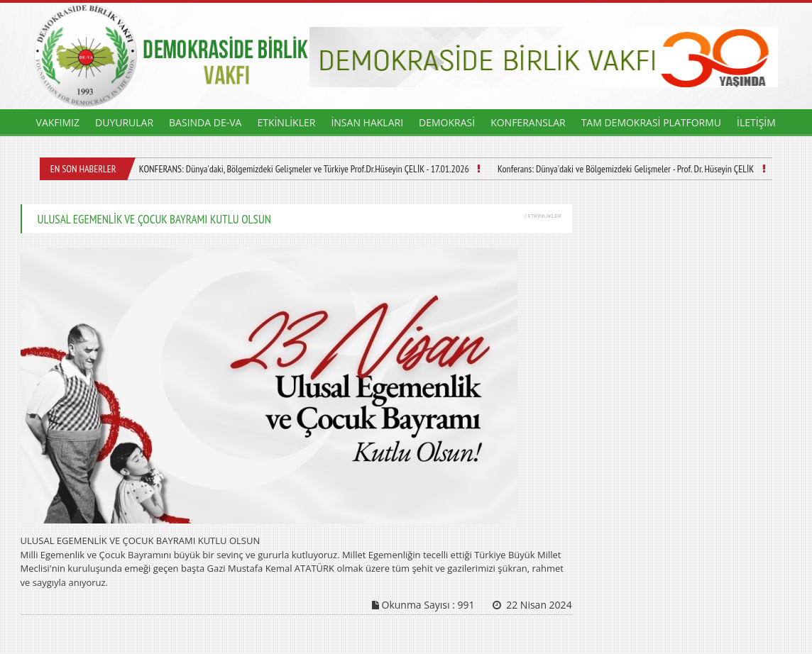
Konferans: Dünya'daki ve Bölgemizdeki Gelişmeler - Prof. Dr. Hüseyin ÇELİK (626, 169)
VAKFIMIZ (58, 122)
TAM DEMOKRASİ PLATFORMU (651, 122)
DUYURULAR (124, 122)
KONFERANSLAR (528, 122)
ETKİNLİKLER (286, 122)
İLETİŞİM (756, 122)
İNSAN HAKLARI (367, 122)
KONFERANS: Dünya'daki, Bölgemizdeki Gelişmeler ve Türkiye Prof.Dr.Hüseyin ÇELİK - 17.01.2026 (304, 169)
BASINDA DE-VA (205, 122)
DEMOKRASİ (447, 122)
